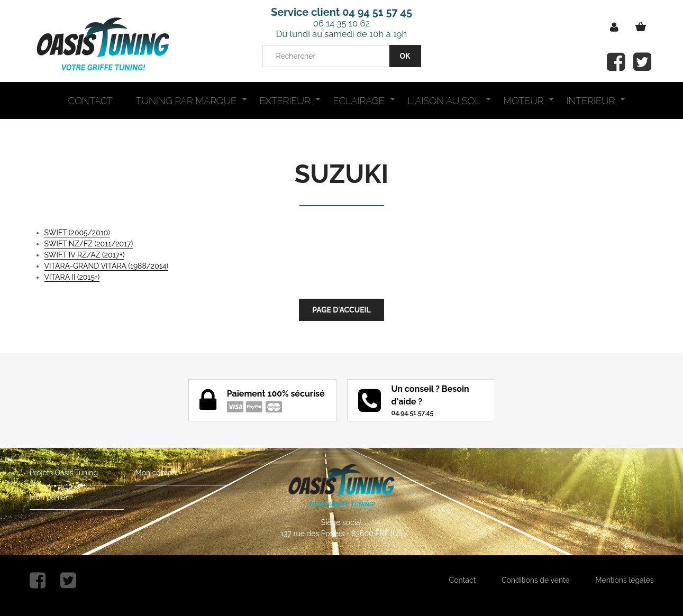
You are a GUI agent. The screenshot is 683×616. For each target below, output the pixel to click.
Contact (463, 580)
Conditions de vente (536, 580)
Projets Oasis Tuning (64, 473)
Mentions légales (624, 580)
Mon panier (49, 497)
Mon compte (157, 473)
